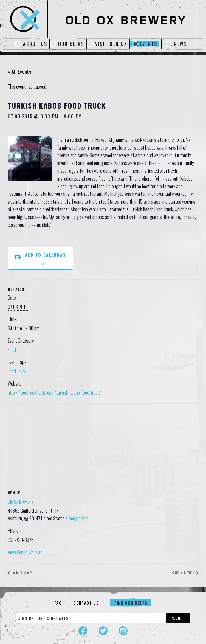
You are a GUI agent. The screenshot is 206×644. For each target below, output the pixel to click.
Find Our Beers (131, 603)
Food (12, 350)
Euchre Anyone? (21, 573)
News (180, 44)
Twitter (103, 631)
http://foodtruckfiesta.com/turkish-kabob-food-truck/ (55, 392)
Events (148, 44)
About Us (35, 44)
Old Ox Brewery (20, 502)
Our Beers (71, 44)
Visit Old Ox (111, 44)
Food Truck (17, 371)
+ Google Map (77, 518)
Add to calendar (45, 255)
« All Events (20, 72)
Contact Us (86, 603)
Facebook (83, 631)
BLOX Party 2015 (183, 573)
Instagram (123, 631)
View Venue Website (25, 552)
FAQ (58, 603)
